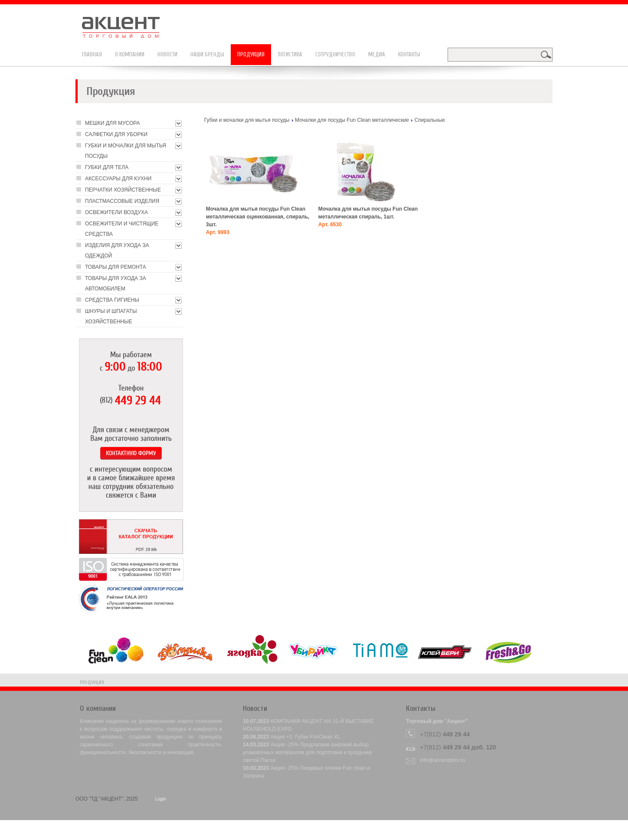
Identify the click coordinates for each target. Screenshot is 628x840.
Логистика (290, 54)
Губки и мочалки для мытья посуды (247, 120)
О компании (130, 54)
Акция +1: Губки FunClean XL (305, 737)
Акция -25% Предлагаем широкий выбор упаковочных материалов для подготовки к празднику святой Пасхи (307, 752)
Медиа (377, 54)
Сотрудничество (335, 54)
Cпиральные (430, 120)
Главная (92, 54)
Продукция (251, 54)
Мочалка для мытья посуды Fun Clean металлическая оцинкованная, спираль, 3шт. (258, 217)
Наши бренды (207, 54)
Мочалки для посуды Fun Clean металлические (352, 120)
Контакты (409, 54)
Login (161, 799)
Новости (167, 54)
